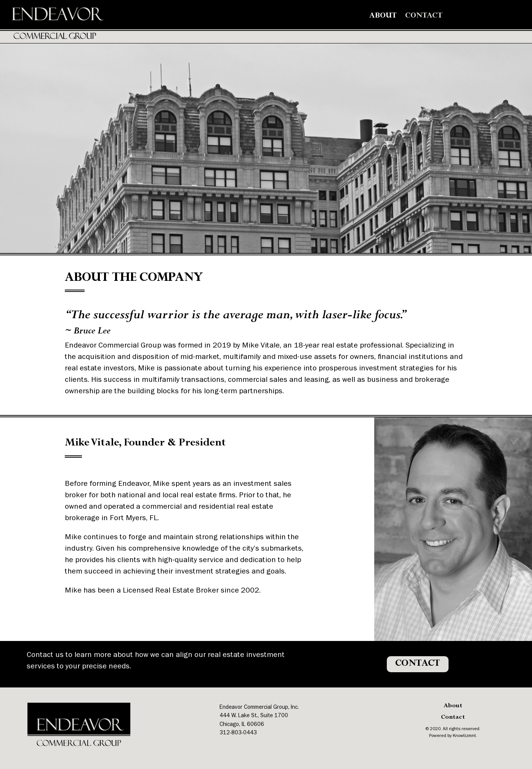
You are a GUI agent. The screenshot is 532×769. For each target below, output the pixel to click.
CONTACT (418, 664)
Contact (424, 16)
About (383, 16)
